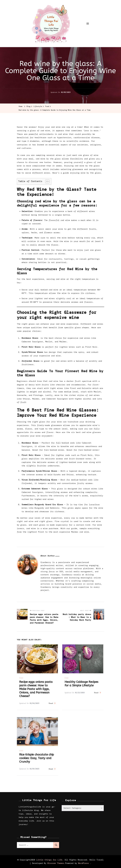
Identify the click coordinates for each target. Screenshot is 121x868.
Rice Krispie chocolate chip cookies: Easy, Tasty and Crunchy (37, 758)
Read (52, 703)
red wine (80, 166)
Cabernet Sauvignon (32, 342)
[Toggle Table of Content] (46, 181)
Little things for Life (49, 860)
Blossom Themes (56, 863)
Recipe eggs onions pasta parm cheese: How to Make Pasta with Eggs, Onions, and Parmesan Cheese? (36, 689)
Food (60, 58)
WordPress (84, 863)
